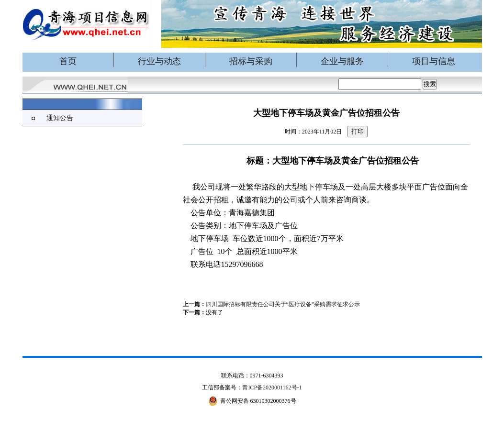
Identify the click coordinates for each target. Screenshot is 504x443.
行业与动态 (159, 61)
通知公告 (60, 118)
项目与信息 (434, 61)
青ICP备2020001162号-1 (272, 388)
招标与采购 (251, 61)
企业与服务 (342, 61)
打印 (358, 131)
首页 (68, 61)
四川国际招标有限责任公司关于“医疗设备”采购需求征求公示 (283, 304)
